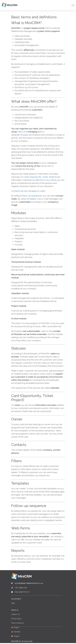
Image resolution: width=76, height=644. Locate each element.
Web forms (40, 180)
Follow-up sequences (32, 196)
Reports (15, 174)
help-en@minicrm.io (22, 592)
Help (13, 603)
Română (17, 632)
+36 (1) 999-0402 (21, 588)
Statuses (15, 146)
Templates (31, 199)
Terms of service (17, 623)
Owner (43, 166)
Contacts (15, 191)
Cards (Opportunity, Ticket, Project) (40, 177)
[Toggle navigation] (73, 5)
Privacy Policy (16, 619)
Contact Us (15, 614)
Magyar (17, 636)
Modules (24, 135)
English (16, 627)
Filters (20, 132)
